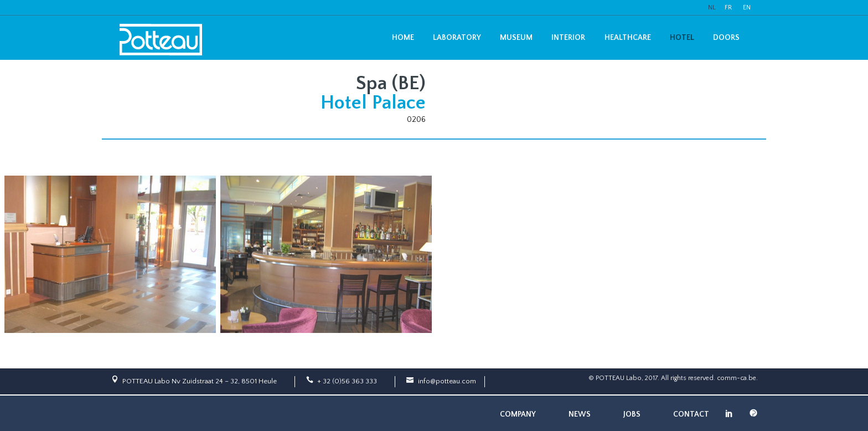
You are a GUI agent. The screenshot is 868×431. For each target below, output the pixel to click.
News (580, 414)
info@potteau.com (447, 381)
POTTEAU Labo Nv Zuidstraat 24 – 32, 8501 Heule (200, 381)
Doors (726, 38)
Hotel (682, 38)
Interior (568, 38)
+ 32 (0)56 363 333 (347, 381)
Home (403, 38)
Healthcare (628, 38)
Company (518, 414)
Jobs (632, 414)
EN (747, 7)
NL (712, 7)
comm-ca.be (737, 378)
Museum (516, 38)
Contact (691, 414)
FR (728, 7)
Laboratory (457, 38)
